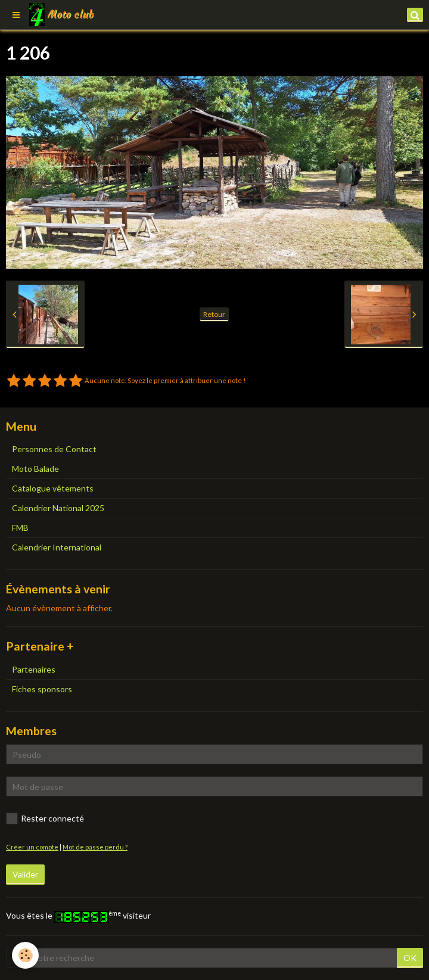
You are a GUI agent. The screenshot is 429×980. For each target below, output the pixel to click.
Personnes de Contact (54, 449)
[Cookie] (25, 955)
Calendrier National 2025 (58, 508)
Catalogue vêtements (53, 488)
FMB (20, 528)
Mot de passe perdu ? (95, 847)
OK (410, 958)
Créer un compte (32, 847)
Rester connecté (45, 819)
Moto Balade (35, 469)
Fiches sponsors (42, 689)
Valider (25, 874)
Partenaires (34, 669)
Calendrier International (57, 547)
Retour (214, 314)
